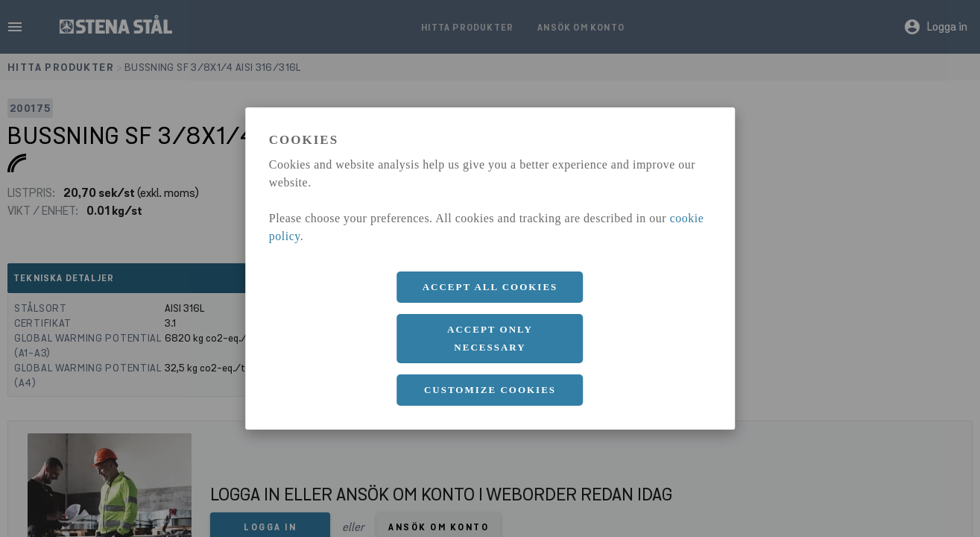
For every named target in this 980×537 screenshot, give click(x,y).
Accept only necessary (490, 338)
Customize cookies (490, 390)
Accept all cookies (490, 287)
